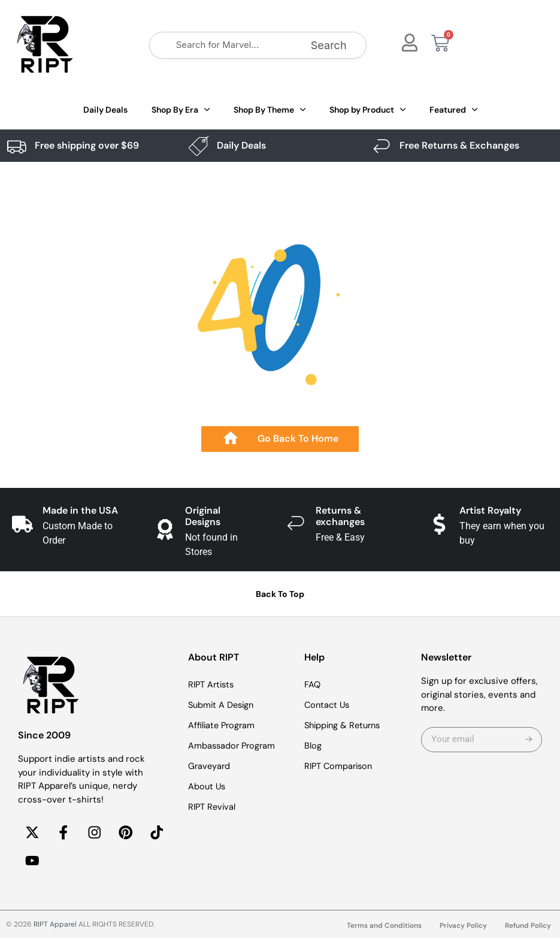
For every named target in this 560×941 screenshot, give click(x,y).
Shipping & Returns (345, 725)
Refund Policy (528, 928)
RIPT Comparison (340, 766)
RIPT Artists (213, 684)
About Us (208, 786)
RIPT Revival (213, 807)
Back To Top (280, 594)
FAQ (313, 684)
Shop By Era (181, 110)
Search (329, 45)
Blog (313, 746)
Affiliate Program (223, 725)
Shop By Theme (270, 110)
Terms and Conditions (384, 928)
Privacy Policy (463, 928)
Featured (453, 110)
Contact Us (328, 705)
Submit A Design (223, 705)
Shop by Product (367, 110)
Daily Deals (105, 110)
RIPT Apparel (55, 927)
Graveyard (210, 766)
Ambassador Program (233, 746)
